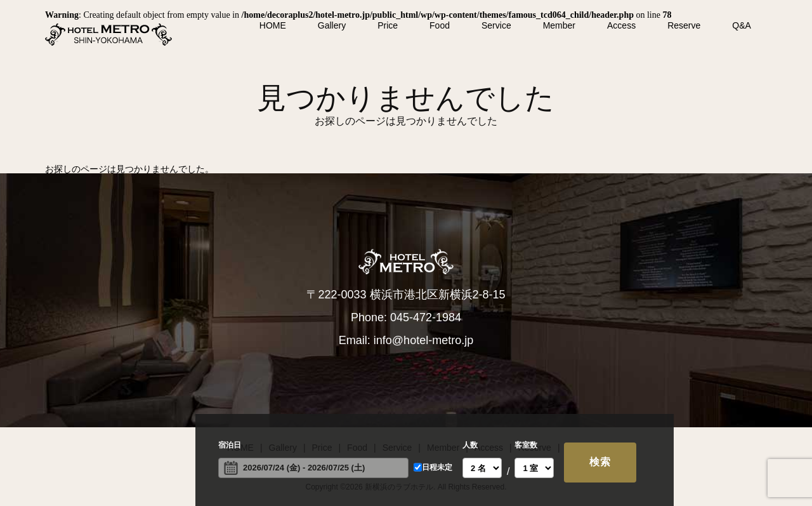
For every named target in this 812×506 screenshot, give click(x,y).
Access (621, 25)
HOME (273, 25)
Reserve (684, 25)
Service (496, 25)
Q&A (742, 25)
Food (440, 25)
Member (559, 25)
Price (388, 25)
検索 (600, 462)
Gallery (332, 25)
